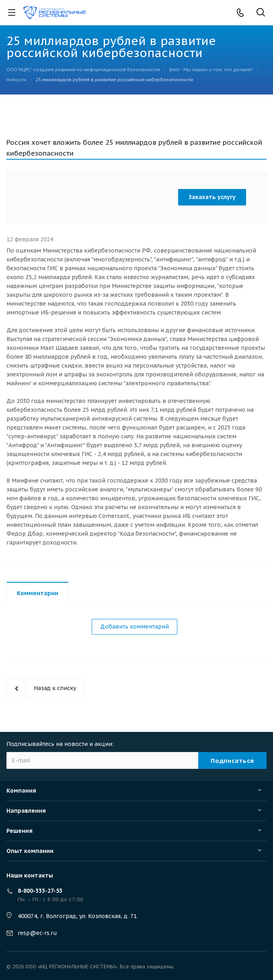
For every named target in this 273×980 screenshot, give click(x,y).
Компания (21, 791)
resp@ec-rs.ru (37, 933)
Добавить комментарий (134, 627)
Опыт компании (30, 851)
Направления (26, 811)
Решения (19, 831)
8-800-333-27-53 (40, 891)
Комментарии (38, 593)
